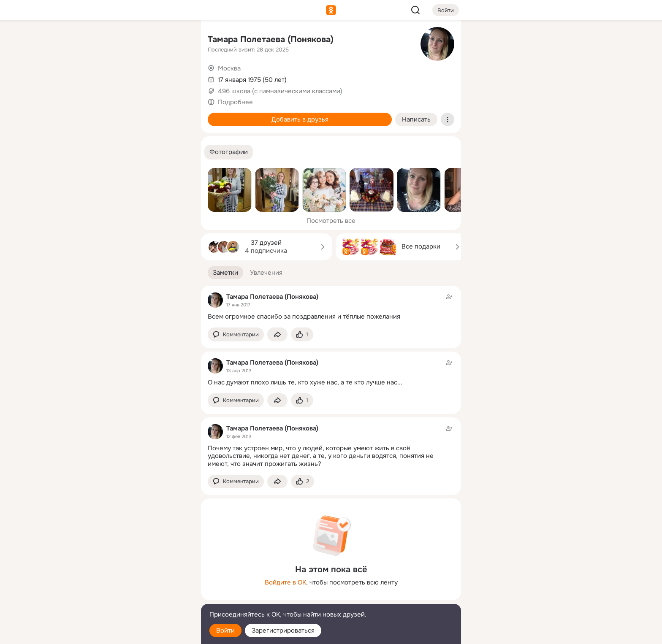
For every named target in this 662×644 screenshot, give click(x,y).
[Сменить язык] (138, 597)
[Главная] (101, 41)
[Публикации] (101, 78)
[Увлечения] (138, 41)
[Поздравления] (138, 115)
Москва (229, 68)
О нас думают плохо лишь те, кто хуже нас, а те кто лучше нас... (305, 382)
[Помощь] (101, 152)
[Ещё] (138, 579)
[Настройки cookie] (138, 633)
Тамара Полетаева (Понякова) (271, 39)
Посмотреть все (331, 221)
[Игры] (176, 115)
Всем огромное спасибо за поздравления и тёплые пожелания (304, 317)
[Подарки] (101, 115)
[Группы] (176, 41)
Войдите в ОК (285, 582)
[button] (229, 152)
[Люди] (138, 78)
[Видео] (176, 78)
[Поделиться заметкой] (277, 334)
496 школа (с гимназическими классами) (280, 91)
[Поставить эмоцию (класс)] (302, 334)
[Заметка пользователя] (331, 307)
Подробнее (235, 102)
